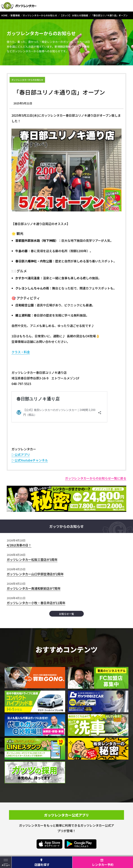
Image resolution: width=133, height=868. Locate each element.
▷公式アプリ (21, 455)
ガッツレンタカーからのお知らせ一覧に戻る (96, 478)
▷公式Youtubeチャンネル (30, 460)
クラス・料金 (21, 352)
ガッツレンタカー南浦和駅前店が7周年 (34, 588)
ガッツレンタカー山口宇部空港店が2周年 (35, 574)
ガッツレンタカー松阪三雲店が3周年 (32, 560)
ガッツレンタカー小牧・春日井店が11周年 (36, 603)
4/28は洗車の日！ (19, 545)
